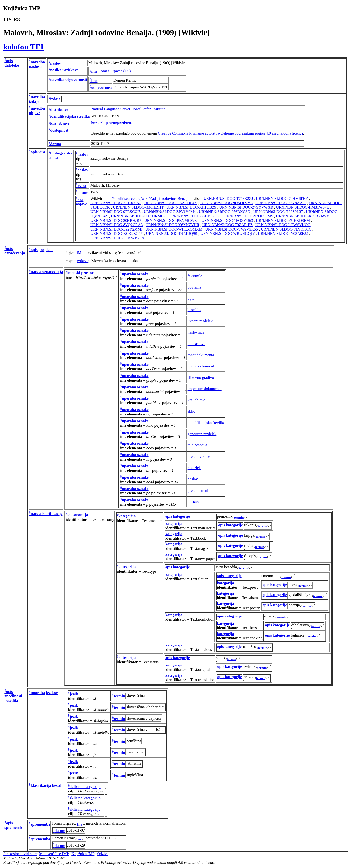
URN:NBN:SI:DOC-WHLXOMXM (174, 229)
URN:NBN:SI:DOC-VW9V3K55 (232, 229)
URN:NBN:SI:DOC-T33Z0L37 (278, 212)
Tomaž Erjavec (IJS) (115, 71)
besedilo (194, 310)
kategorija (127, 516)
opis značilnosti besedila (13, 696)
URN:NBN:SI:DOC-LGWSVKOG (283, 225)
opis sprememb (13, 825)
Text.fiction (199, 579)
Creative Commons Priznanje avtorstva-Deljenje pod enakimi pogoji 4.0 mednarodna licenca (230, 133)
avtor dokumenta (201, 355)
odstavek (195, 502)
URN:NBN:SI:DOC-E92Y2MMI (116, 229)
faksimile (195, 276)
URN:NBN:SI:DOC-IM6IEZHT (138, 207)
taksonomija (78, 515)
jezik (74, 694)
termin (239, 517)
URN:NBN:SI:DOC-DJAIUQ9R (172, 234)
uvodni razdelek (200, 321)
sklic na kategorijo (85, 787)
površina (194, 287)
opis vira (38, 152)
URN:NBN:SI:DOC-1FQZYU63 (227, 220)
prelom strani (198, 490)
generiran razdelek (202, 434)
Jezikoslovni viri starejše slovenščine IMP (36, 854)
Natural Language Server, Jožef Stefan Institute (128, 109)
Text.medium (152, 521)
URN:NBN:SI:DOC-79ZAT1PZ (227, 225)
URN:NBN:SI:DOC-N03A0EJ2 (283, 234)
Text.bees (249, 628)
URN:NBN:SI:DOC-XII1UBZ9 (191, 207)
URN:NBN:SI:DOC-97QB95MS (247, 216)
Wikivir (83, 261)
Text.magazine (202, 548)
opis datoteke (12, 63)
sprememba (40, 824)
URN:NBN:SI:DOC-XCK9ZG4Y (117, 234)
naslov (56, 63)
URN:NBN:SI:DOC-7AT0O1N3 (116, 203)
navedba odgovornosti (69, 80)
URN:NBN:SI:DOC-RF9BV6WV (302, 216)
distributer (59, 110)
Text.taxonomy (102, 519)
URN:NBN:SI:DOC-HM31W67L (302, 207)
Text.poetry (251, 608)
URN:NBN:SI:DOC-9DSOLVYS (227, 203)
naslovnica (196, 332)
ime (94, 72)
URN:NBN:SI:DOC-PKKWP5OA (117, 238)
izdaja (55, 99)
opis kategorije (178, 516)
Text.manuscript (203, 528)
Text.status (150, 662)
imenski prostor (80, 273)
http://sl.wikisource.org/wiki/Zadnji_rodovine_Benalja (147, 198)
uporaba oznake (135, 274)
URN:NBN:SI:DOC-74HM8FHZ (282, 198)
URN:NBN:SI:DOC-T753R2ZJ (228, 198)
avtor (82, 186)
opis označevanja (15, 251)
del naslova (196, 344)
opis (191, 298)
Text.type (149, 571)
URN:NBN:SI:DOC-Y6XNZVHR (172, 225)
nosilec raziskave (64, 70)
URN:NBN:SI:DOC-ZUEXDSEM (283, 220)
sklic (191, 411)
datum (56, 144)
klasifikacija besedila (48, 786)
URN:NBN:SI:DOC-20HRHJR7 (116, 220)
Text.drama (251, 598)
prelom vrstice (199, 457)
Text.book (198, 538)
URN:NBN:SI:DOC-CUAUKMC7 (138, 216)
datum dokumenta (202, 366)
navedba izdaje (37, 99)
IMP (80, 253)
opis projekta (42, 250)
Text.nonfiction (202, 619)
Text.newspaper (203, 559)
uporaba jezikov (44, 693)
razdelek (194, 468)
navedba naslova (37, 64)
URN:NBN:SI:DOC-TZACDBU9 (171, 203)
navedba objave (37, 111)
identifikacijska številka (70, 116)
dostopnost (59, 130)
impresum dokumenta (205, 389)
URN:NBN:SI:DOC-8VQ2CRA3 (117, 225)
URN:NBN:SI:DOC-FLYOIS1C (286, 229)
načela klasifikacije (47, 514)
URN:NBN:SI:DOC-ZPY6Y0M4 (170, 212)
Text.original (200, 670)
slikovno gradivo (201, 378)
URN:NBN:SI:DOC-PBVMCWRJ (171, 220)
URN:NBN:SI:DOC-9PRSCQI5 (116, 212)
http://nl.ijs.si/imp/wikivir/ (112, 123)
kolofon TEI (23, 47)
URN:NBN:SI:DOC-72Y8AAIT (281, 203)
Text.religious (201, 650)
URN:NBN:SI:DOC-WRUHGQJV (228, 234)
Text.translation (203, 680)
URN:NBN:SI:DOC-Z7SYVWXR (246, 207)
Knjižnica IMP (83, 854)
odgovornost (102, 88)
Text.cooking (252, 638)
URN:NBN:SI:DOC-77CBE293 (193, 216)
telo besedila (197, 445)
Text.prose (250, 587)
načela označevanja (47, 272)
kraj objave (60, 123)
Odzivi (103, 854)
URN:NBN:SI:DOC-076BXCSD (225, 212)
